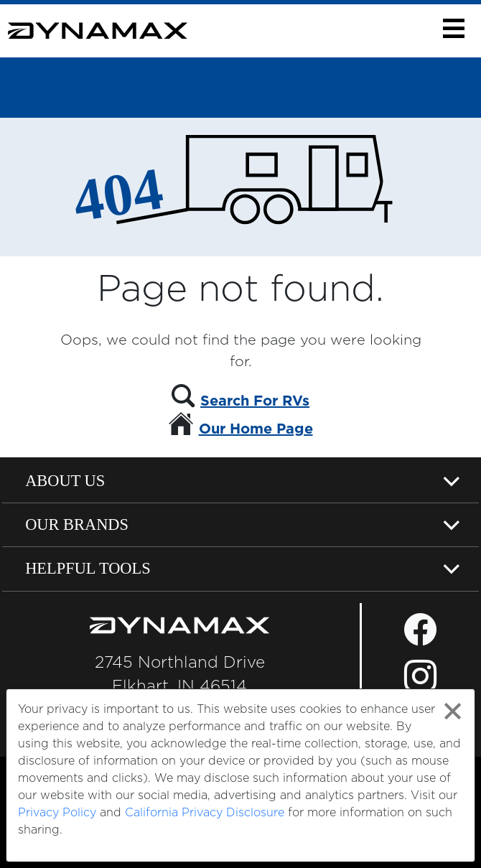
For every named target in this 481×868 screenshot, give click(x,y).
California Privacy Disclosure (205, 813)
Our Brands (77, 524)
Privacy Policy (57, 813)
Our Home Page (256, 429)
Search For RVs (255, 401)
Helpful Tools (88, 568)
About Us (65, 481)
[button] (453, 28)
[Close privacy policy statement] (453, 711)
